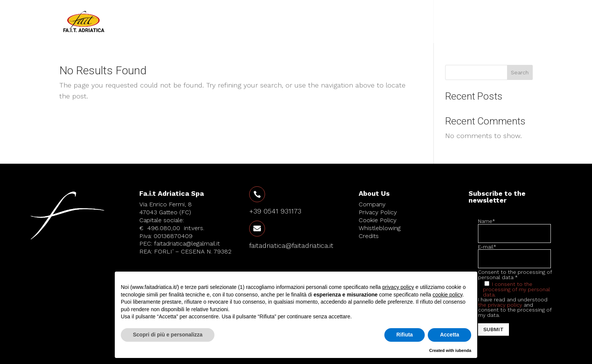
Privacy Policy (378, 212)
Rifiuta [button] (405, 335)
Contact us (469, 22)
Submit (493, 329)
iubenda (463, 350)
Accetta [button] (449, 335)
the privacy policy (500, 305)
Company (376, 22)
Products (416, 22)
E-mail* (514, 253)
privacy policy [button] (398, 287)
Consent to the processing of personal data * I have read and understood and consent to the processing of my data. (516, 303)
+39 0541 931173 (275, 211)
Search (520, 72)
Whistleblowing (380, 228)
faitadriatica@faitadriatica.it (291, 245)
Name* (514, 228)
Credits (369, 236)
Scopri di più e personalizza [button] (168, 335)
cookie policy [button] (448, 295)
